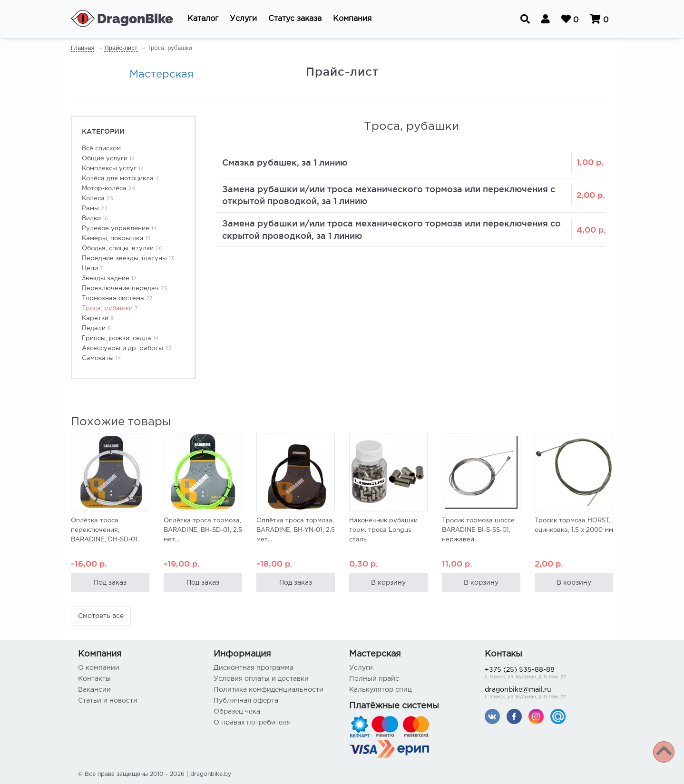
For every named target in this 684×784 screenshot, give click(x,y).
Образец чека (237, 712)
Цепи (93, 269)
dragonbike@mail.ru (545, 694)
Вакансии (94, 690)
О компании (99, 668)
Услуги (361, 668)
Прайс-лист (121, 48)
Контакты (94, 679)
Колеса (98, 199)
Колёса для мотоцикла (120, 179)
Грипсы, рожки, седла (120, 338)
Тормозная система (117, 299)
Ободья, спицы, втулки (122, 249)
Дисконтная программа (254, 668)
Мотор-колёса (108, 189)
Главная (83, 48)
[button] (203, 19)
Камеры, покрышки (116, 239)
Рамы (95, 209)
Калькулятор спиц (381, 690)
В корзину (388, 583)
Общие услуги (108, 159)
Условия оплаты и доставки (261, 679)
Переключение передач (125, 289)
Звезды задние (109, 279)
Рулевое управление (119, 229)
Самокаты (101, 358)
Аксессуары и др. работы (127, 348)
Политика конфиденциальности (269, 690)
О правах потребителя (252, 723)
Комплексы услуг (113, 169)
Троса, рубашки (110, 309)
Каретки (98, 318)
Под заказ (110, 583)
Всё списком (101, 149)
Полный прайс (374, 679)
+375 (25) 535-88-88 (545, 674)
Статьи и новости (108, 701)
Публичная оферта (246, 701)
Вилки (95, 219)
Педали (96, 328)
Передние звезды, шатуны (128, 259)
